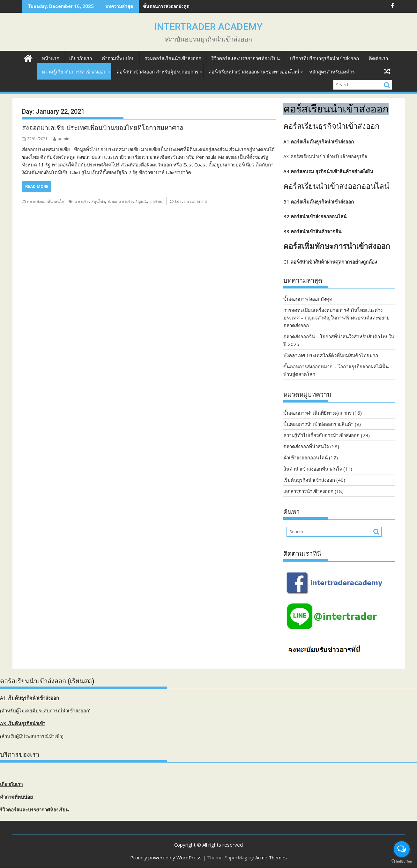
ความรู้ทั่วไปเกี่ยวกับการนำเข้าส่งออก (321, 435)
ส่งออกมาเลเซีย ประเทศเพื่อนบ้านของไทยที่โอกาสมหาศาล (103, 128)
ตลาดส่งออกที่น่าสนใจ (45, 201)
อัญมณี (141, 201)
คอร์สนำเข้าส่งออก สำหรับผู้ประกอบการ (157, 72)
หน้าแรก (51, 58)
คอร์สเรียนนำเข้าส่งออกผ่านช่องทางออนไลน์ (254, 72)
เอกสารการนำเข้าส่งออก (308, 491)
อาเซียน (156, 201)
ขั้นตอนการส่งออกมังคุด (308, 299)
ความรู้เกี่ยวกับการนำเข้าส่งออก (74, 72)
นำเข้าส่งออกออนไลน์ (305, 457)
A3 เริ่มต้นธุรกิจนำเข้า (23, 723)
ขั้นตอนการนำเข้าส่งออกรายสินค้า (318, 424)
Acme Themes (271, 857)
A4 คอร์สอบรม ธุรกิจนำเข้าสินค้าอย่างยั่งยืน (328, 171)
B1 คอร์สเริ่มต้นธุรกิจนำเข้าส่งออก (319, 202)
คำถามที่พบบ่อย (118, 58)
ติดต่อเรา (378, 58)
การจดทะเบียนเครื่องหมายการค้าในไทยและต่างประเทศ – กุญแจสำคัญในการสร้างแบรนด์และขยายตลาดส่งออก (336, 318)
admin (61, 139)
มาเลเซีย (82, 201)
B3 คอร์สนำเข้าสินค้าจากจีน (312, 231)
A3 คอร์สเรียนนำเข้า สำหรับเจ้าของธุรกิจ (325, 156)
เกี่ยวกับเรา (81, 58)
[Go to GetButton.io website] (402, 861)
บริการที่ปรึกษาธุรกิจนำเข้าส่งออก (324, 58)
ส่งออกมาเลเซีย (120, 201)
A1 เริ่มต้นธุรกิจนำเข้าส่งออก (30, 698)
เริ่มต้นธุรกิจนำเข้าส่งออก (309, 480)
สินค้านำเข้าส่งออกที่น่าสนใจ (313, 469)
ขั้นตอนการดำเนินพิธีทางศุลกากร (317, 413)
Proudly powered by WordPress (166, 857)
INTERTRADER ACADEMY (209, 27)
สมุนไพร (98, 201)
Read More (37, 186)
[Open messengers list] (402, 849)
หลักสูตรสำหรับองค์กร (332, 72)
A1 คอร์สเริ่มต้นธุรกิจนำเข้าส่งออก (319, 142)
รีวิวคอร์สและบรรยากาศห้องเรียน (246, 58)
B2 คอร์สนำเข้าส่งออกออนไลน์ (315, 216)
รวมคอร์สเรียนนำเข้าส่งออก (173, 58)
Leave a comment (191, 201)
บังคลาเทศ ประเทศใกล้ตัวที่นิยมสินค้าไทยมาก (331, 355)
